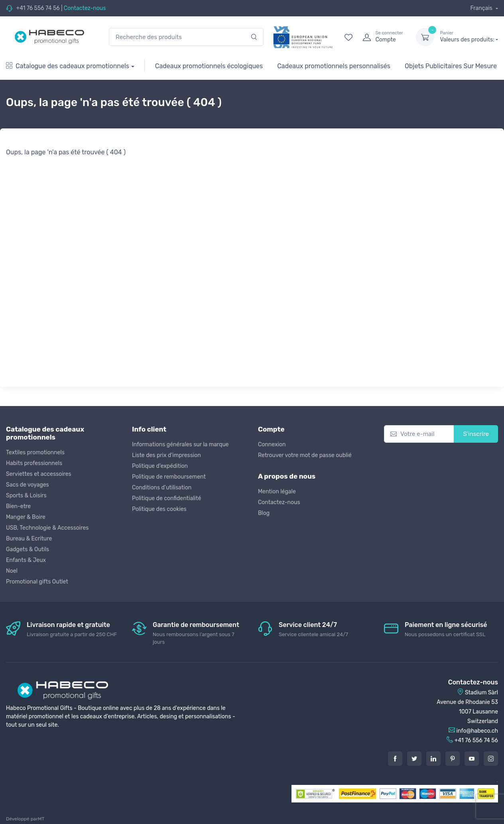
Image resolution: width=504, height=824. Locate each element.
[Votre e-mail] (419, 434)
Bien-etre (18, 506)
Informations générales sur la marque (180, 445)
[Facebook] (395, 759)
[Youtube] (472, 759)
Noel (12, 571)
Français (482, 8)
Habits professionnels (34, 463)
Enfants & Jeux (26, 560)
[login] (382, 37)
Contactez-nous (85, 8)
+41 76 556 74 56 (38, 8)
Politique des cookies (159, 509)
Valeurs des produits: (469, 37)
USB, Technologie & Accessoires (47, 528)
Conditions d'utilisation (162, 488)
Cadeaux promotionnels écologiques (209, 66)
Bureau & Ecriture (29, 539)
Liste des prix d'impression (166, 455)
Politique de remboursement (169, 477)
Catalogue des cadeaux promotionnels (68, 66)
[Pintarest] (453, 759)
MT (41, 819)
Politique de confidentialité (166, 498)
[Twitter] (414, 759)
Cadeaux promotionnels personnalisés (334, 66)
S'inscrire (476, 434)
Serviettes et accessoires (39, 474)
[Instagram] (491, 759)
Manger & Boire (26, 517)
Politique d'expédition (160, 466)
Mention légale (277, 492)
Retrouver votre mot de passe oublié (305, 455)
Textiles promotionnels (35, 452)
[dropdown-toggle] (425, 37)
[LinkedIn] (433, 759)
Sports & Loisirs (26, 496)
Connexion (272, 445)
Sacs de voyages (28, 485)
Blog (264, 513)
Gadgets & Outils (28, 549)
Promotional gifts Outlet (37, 582)
